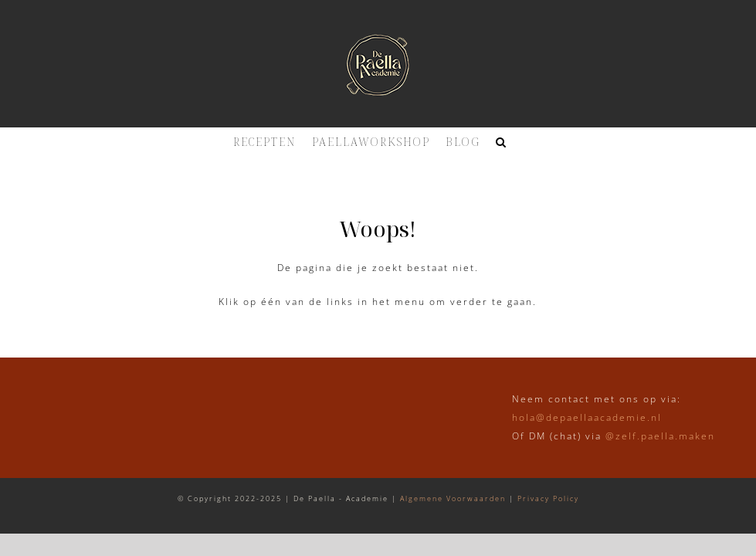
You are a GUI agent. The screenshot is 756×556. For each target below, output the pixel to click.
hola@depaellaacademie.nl (587, 417)
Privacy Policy (548, 498)
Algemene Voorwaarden (453, 498)
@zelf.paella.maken (660, 436)
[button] (502, 142)
